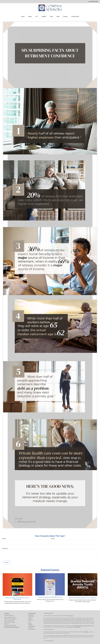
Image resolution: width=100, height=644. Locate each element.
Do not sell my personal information (74, 627)
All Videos (31, 628)
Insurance (31, 620)
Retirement (31, 615)
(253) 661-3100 (93, 1)
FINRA (85, 632)
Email (53, 539)
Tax (29, 621)
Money (30, 623)
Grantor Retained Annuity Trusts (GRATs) (83, 598)
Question (5, 548)
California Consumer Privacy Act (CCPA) (83, 626)
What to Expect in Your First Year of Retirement (17, 598)
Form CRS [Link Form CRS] (51, 641)
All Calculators (32, 629)
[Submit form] (6, 563)
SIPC (87, 632)
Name (4, 539)
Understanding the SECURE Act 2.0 (50, 597)
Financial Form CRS (49, 613)
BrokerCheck (71, 616)
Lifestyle (30, 625)
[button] (30, 17)
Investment (31, 617)
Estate (30, 618)
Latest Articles (32, 626)
